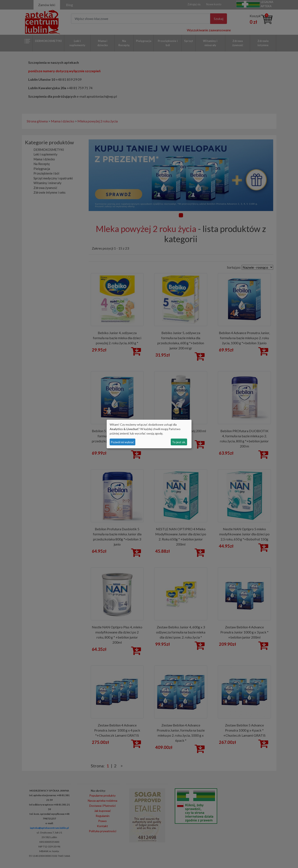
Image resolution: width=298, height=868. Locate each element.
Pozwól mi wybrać (122, 442)
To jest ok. (179, 442)
